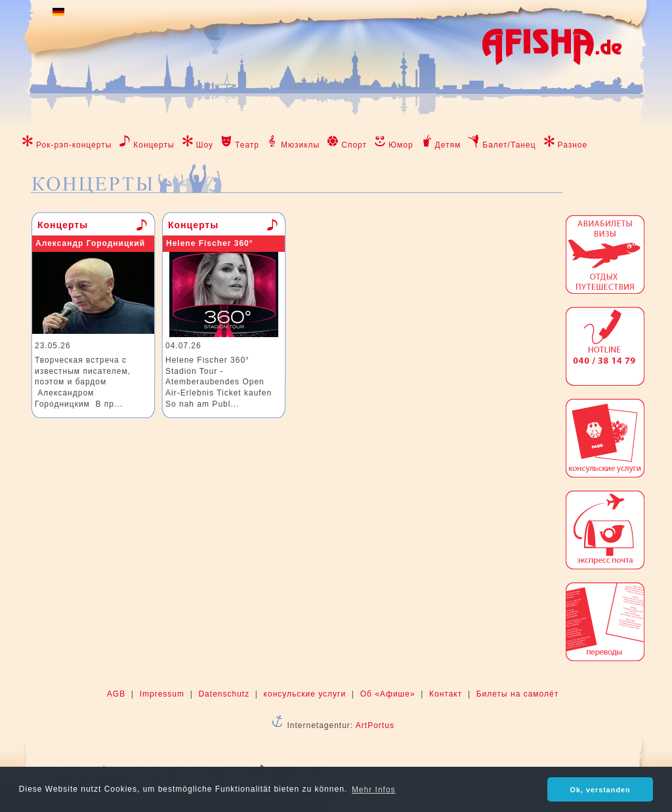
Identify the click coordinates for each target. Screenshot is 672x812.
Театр (247, 145)
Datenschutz (224, 694)
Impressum (162, 694)
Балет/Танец (509, 145)
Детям (448, 145)
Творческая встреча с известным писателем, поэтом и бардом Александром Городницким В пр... (83, 382)
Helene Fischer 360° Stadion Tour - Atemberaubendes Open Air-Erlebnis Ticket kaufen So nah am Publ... (219, 382)
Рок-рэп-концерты (74, 145)
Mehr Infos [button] (374, 790)
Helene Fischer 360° (210, 243)
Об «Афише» (388, 694)
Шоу (205, 145)
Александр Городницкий (90, 243)
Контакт (446, 694)
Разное (573, 145)
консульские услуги (305, 694)
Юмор (401, 145)
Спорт (354, 145)
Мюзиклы (300, 145)
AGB (116, 694)
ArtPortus (375, 725)
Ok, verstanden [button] (600, 790)
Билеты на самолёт (517, 694)
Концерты (154, 145)
